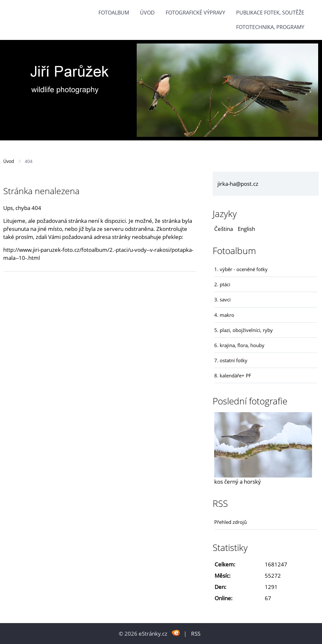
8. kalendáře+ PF (233, 375)
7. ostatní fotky (231, 360)
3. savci (222, 299)
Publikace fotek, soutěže (270, 13)
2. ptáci (222, 284)
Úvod (147, 13)
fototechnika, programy (270, 27)
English (246, 229)
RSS (196, 634)
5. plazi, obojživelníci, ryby (244, 330)
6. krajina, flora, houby (239, 345)
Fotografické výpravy (195, 13)
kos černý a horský (238, 482)
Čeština (224, 229)
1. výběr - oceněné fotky (241, 269)
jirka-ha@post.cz (238, 184)
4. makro (224, 315)
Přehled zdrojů (230, 522)
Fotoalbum (114, 13)
